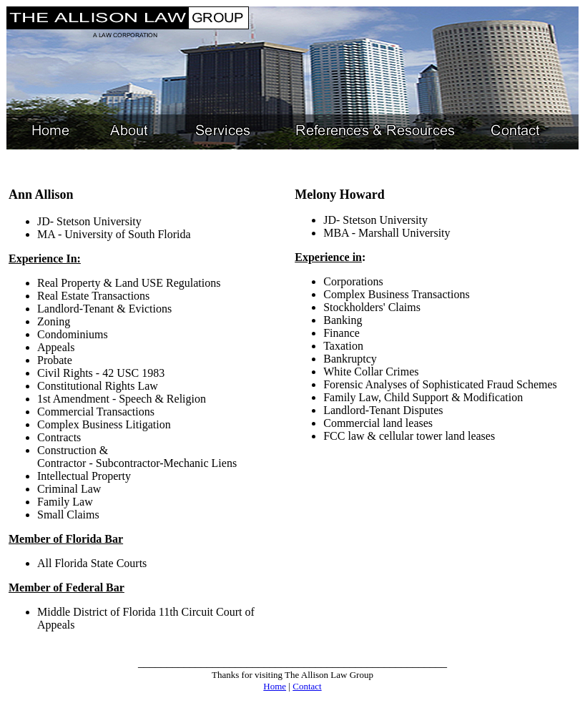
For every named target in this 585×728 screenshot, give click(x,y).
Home (275, 686)
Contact (307, 686)
